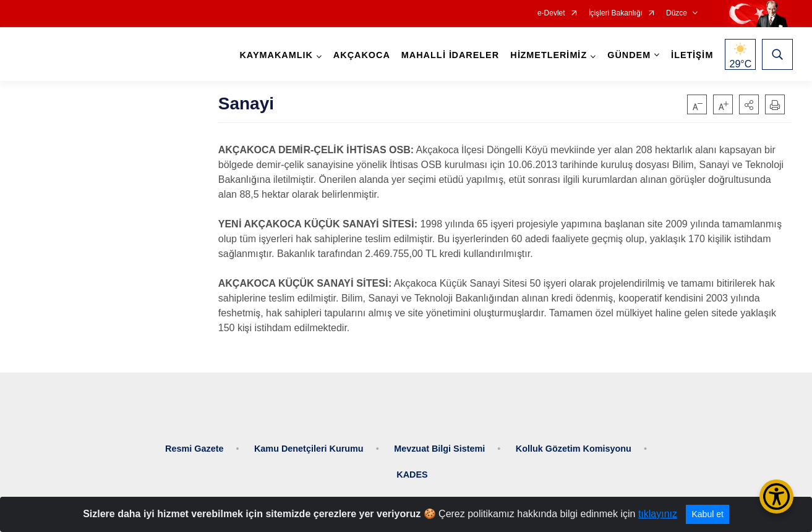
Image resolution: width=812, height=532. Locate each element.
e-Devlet (551, 13)
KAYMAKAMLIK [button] (274, 55)
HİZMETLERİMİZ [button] (547, 55)
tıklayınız (658, 514)
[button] (749, 104)
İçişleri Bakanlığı (616, 13)
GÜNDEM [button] (627, 55)
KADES (412, 468)
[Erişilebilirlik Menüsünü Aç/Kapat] (776, 496)
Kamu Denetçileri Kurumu (309, 442)
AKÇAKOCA (359, 55)
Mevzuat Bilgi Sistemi (439, 442)
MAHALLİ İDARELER (448, 55)
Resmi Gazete (194, 442)
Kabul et (707, 514)
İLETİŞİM (690, 55)
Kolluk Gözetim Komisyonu (574, 442)
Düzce (677, 13)
